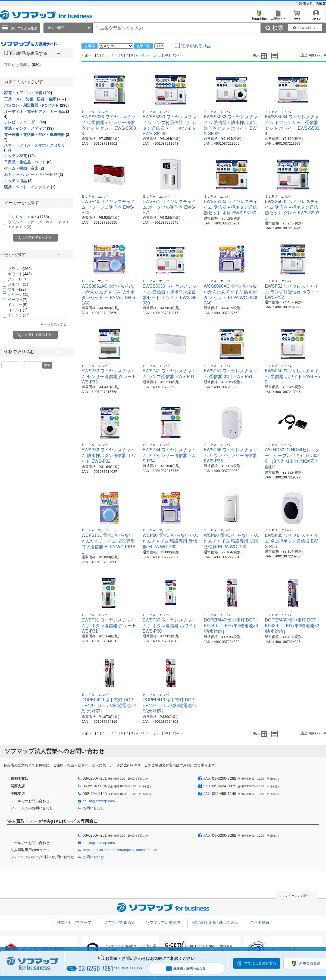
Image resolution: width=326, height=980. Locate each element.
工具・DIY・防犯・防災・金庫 (35, 99)
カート (297, 17)
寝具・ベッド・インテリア (30, 187)
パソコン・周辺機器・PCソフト (36, 105)
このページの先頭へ (296, 896)
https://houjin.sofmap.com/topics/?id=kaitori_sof (120, 850)
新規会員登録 (259, 17)
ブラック (20, 269)
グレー (17, 279)
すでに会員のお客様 (260, 963)
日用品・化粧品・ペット (28, 162)
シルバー (19, 284)
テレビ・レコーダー (25, 122)
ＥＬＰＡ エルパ (28, 217)
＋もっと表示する (54, 324)
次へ (176, 55)
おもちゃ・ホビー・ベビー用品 (34, 175)
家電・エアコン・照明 (28, 93)
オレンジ (19, 315)
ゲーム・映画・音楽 (24, 168)
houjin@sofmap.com (99, 801)
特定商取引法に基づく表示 (215, 922)
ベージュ (18, 300)
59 (166, 55)
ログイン (316, 17)
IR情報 (321, 4)
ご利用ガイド (278, 17)
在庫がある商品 (22, 65)
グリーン (19, 294)
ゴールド (18, 310)
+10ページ (149, 55)
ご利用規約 (305, 4)
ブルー (17, 289)
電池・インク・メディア (29, 128)
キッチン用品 (18, 181)
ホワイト (20, 274)
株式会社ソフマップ (74, 922)
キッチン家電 (19, 156)
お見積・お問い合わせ (186, 968)
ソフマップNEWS (119, 922)
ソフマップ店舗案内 (163, 922)
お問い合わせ (93, 808)
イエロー (18, 305)
